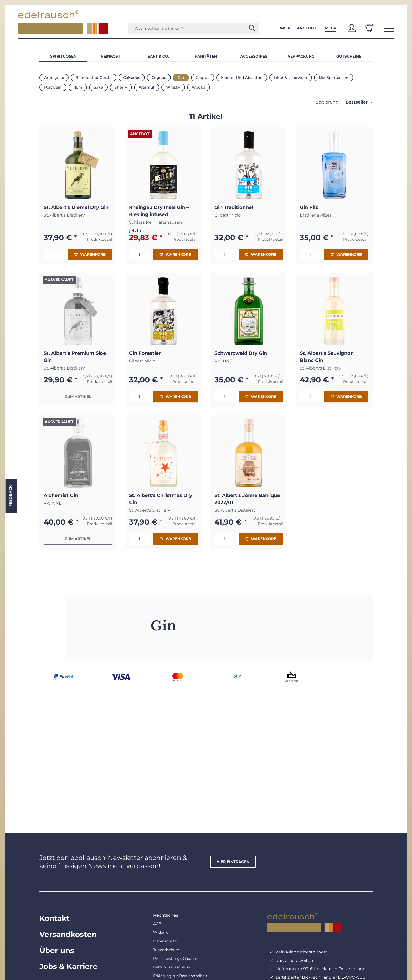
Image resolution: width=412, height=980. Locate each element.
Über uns (57, 950)
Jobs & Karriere (68, 966)
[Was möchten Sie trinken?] (194, 28)
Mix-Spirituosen (334, 78)
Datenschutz (165, 941)
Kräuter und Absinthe (242, 78)
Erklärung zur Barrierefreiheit (180, 976)
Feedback (10, 496)
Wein (285, 28)
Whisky (173, 87)
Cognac (159, 78)
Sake (98, 87)
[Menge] (56, 254)
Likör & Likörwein (291, 78)
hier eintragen (233, 862)
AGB (157, 924)
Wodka (199, 87)
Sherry (121, 87)
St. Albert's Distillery (64, 215)
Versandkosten (68, 934)
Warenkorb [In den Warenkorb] (90, 254)
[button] (352, 28)
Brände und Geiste (94, 78)
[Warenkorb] (369, 28)
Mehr (331, 28)
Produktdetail (100, 239)
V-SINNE (223, 361)
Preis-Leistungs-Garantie (176, 958)
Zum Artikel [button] (78, 397)
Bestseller (357, 102)
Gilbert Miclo (228, 215)
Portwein (53, 87)
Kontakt (55, 918)
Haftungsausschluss (172, 967)
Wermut (147, 87)
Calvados (132, 78)
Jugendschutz (166, 950)
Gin (181, 78)
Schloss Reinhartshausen (156, 222)
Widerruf (161, 932)
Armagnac (54, 78)
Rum (78, 87)
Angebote (308, 28)
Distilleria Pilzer (316, 215)
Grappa (203, 78)
